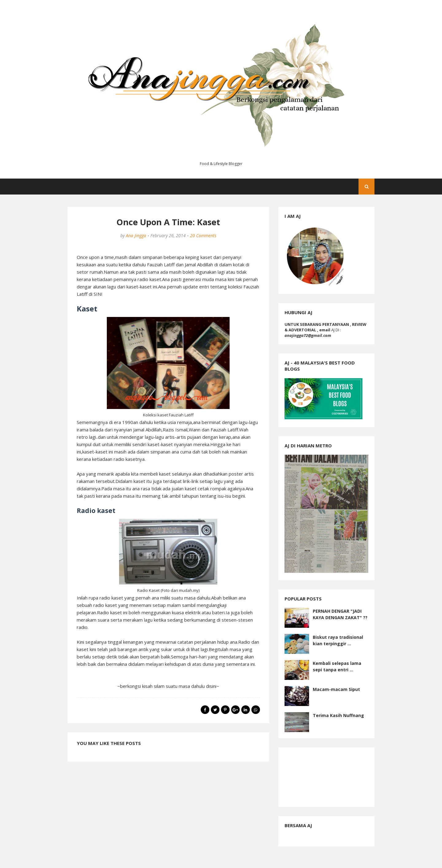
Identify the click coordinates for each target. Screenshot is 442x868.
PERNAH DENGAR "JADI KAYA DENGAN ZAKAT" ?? (340, 614)
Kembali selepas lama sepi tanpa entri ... (337, 666)
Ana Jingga (136, 235)
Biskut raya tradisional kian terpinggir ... (338, 640)
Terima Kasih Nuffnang (338, 715)
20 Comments (203, 235)
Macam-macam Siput (336, 689)
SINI (98, 294)
